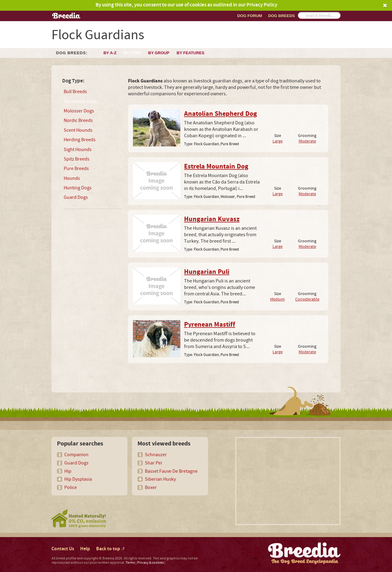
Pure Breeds (76, 169)
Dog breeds (282, 16)
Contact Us (63, 549)
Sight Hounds (78, 150)
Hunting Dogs (78, 188)
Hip (68, 471)
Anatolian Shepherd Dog (221, 114)
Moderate (307, 141)
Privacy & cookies (151, 563)
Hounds (72, 178)
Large (278, 141)
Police (71, 487)
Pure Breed (230, 144)
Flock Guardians (80, 101)
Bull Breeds (75, 92)
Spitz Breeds (77, 159)
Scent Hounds (78, 130)
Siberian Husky (160, 479)
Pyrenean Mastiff (210, 325)
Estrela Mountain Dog (216, 167)
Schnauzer (156, 455)
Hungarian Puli (207, 272)
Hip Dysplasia (78, 479)
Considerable (307, 299)
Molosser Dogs (79, 111)
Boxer (151, 487)
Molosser (228, 197)
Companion (76, 455)
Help (85, 549)
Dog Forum (250, 16)
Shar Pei (153, 463)
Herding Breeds (80, 140)
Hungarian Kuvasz (212, 219)
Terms (130, 563)
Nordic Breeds (78, 120)
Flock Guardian (206, 144)
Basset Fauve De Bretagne (171, 471)
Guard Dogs (76, 197)
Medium (277, 299)
